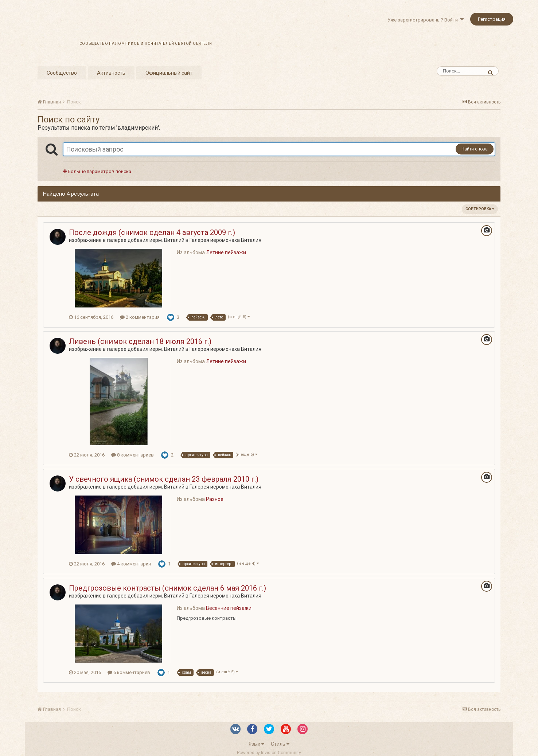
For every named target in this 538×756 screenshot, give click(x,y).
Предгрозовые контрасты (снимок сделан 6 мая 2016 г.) (167, 588)
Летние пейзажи (226, 252)
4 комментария (131, 564)
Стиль (280, 744)
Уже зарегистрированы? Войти (426, 20)
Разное (215, 499)
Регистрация (492, 19)
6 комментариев (129, 672)
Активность (111, 73)
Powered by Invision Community (269, 753)
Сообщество (62, 73)
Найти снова (475, 149)
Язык (256, 744)
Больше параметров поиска (97, 171)
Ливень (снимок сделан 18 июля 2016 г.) (140, 341)
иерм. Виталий (167, 240)
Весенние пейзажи (229, 608)
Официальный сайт (169, 73)
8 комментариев (132, 455)
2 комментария (140, 317)
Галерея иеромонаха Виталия (225, 240)
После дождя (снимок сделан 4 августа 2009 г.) (152, 232)
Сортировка (480, 209)
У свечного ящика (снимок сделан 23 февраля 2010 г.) (164, 479)
